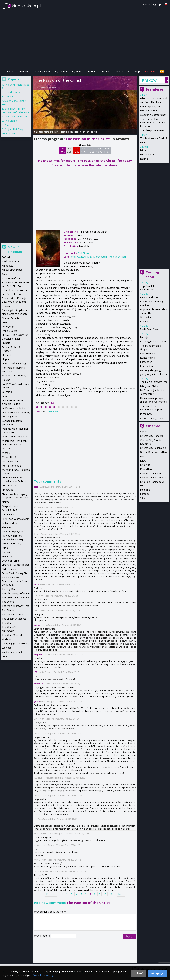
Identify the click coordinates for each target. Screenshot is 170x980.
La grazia (7, 392)
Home (10, 72)
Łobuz (5, 656)
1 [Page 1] (62, 894)
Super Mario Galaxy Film (15, 573)
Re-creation (146, 366)
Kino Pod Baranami (151, 473)
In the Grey (146, 414)
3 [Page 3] (72, 894)
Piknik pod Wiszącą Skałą (16, 519)
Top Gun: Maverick (12, 635)
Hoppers (11, 134)
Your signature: (42, 936)
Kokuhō (6, 380)
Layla (5, 396)
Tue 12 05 (92, 150)
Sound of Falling (11, 561)
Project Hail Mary (14, 129)
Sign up (157, 4)
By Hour (92, 72)
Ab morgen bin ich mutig (154, 341)
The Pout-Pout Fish (13, 614)
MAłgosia (39, 684)
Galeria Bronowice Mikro (153, 452)
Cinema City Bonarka (151, 436)
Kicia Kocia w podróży (14, 375)
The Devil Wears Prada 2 (154, 138)
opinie (94, 132)
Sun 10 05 (76, 150)
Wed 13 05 (99, 150)
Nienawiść (7, 490)
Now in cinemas (15, 249)
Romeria (145, 321)
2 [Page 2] (67, 894)
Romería (7, 552)
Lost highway (9, 417)
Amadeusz (8, 266)
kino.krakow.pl (26, 6)
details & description (71, 132)
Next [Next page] (121, 894)
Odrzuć (139, 973)
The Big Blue (9, 589)
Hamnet (6, 355)
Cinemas (153, 426)
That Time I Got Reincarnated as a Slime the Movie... (153, 122)
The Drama (11, 121)
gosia (37, 701)
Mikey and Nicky (149, 386)
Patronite (150, 72)
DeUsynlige (8, 327)
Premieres (24, 72)
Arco (4, 274)
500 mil (6, 257)
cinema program (50, 132)
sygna (37, 625)
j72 (35, 672)
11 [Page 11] (111, 894)
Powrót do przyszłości (14, 531)
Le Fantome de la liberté (15, 408)
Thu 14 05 (107, 150)
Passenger (146, 362)
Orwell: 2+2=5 (9, 510)
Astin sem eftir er (11, 278)
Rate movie (53, 411)
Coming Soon (42, 72)
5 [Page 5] (81, 894)
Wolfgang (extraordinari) (154, 115)
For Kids (106, 72)
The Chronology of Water (16, 593)
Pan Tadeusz (9, 515)
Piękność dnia (9, 523)
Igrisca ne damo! (149, 297)
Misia (37, 584)
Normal (144, 159)
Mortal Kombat (10, 461)
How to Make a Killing (14, 363)
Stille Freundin (148, 353)
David (5, 322)
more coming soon (152, 418)
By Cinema (61, 72)
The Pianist (8, 610)
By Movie (77, 72)
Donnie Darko (10, 331)
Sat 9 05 (69, 150)
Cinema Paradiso (11, 318)
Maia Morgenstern (97, 257)
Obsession (146, 317)
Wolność (7, 648)
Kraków (149, 80)
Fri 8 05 (63, 150)
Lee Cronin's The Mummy (16, 412)
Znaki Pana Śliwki (149, 329)
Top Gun (7, 623)
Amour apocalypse (150, 106)
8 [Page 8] (95, 894)
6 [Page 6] (86, 894)
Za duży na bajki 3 (12, 652)
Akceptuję (157, 973)
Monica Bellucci (117, 257)
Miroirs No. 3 (147, 155)
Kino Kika (145, 465)
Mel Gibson (51, 88)
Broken (6, 306)
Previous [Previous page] (51, 894)
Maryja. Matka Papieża (14, 436)
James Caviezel (78, 257)
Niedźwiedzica (10, 486)
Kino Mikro (146, 469)
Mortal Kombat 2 (150, 110)
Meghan (38, 655)
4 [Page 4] (76, 894)
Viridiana (7, 639)
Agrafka (144, 431)
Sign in (146, 4)
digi (36, 487)
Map (137, 72)
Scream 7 (7, 556)
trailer (86, 132)
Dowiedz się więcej (43, 975)
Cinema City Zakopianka (153, 448)
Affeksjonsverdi (10, 261)
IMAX (143, 456)
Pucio (7, 125)
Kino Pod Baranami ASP (153, 478)
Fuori (143, 142)
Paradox (145, 494)
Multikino (145, 490)
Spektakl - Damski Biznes (16, 565)
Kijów (143, 461)
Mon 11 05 (84, 150)
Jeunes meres (147, 358)
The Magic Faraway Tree (154, 382)
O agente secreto (12, 506)
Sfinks (143, 498)
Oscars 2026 (123, 72)
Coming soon (152, 275)
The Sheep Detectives (152, 130)
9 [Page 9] (100, 894)
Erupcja (144, 337)
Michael (144, 150)
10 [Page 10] (105, 894)
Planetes (7, 527)
